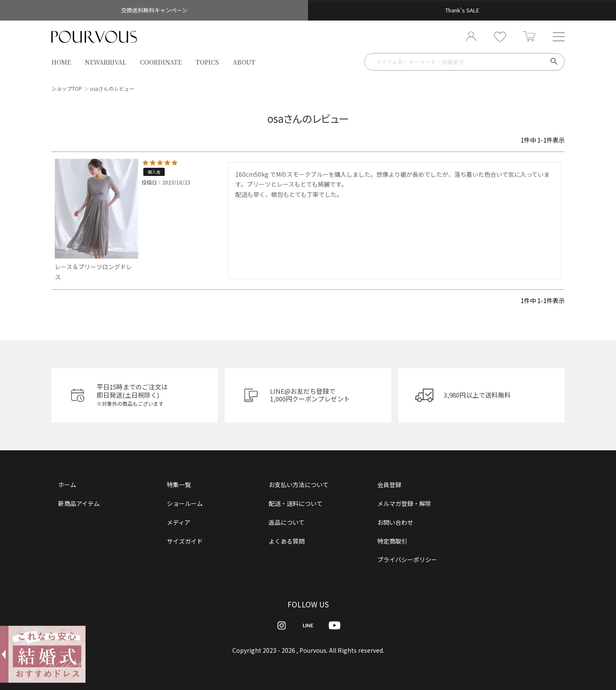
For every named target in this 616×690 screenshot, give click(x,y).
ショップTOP (67, 88)
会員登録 (389, 485)
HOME (61, 62)
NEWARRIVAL (105, 62)
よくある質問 (287, 541)
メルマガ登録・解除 (404, 503)
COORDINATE (161, 62)
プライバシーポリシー (407, 559)
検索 (554, 62)
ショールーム (185, 503)
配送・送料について (296, 503)
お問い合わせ (395, 522)
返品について (287, 522)
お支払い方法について (299, 485)
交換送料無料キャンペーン (154, 10)
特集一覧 (179, 485)
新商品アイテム (79, 503)
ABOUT (244, 62)
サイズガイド (185, 541)
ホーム (67, 485)
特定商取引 (392, 541)
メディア (179, 522)
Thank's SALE (462, 10)
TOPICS (207, 62)
